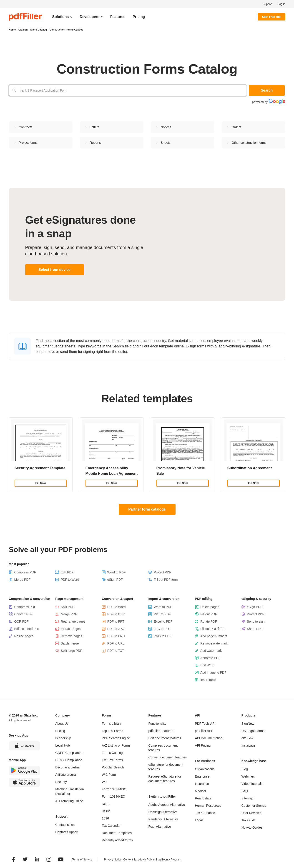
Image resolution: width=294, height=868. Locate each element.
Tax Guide (249, 820)
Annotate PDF (210, 658)
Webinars (248, 776)
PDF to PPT (116, 621)
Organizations (205, 769)
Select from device (54, 270)
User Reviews (251, 813)
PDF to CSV (116, 614)
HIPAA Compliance (69, 760)
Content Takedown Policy (139, 860)
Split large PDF (71, 651)
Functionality (157, 724)
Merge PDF (23, 580)
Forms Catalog (112, 753)
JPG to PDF (162, 629)
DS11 (106, 804)
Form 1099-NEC (113, 796)
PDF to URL (116, 643)
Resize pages (24, 636)
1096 (105, 818)
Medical (200, 791)
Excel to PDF (163, 621)
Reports (95, 143)
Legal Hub (63, 745)
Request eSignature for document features (165, 779)
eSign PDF (115, 580)
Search (267, 90)
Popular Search (113, 767)
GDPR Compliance (69, 753)
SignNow (248, 724)
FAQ (245, 791)
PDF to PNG (116, 636)
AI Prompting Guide (69, 801)
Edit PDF (67, 572)
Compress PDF (25, 572)
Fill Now (41, 483)
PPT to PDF (162, 614)
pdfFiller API (203, 731)
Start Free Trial (271, 17)
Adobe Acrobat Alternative (167, 805)
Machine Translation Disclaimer (69, 791)
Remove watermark (214, 643)
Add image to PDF (213, 673)
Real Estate (203, 798)
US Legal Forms (253, 731)
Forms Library (112, 724)
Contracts (26, 127)
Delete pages (210, 607)
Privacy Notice (113, 860)
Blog (245, 769)
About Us (62, 724)
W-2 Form (109, 775)
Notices (166, 127)
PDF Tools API (205, 724)
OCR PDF (21, 621)
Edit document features (165, 738)
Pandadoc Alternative (163, 819)
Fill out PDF (209, 614)
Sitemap (247, 798)
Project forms (28, 143)
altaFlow (247, 738)
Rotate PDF (209, 621)
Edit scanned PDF (27, 629)
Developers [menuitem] (89, 17)
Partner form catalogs (147, 509)
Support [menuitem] (268, 4)
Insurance (202, 784)
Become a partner (68, 767)
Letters (95, 127)
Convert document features (167, 757)
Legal (199, 820)
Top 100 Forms (112, 731)
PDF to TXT (116, 651)
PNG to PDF (163, 636)
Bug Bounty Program (168, 860)
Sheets (166, 143)
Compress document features (163, 748)
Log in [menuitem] (282, 4)
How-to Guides (252, 827)
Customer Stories (254, 806)
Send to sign (256, 621)
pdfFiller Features (161, 731)
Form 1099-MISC (114, 789)
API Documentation (209, 738)
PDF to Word (70, 580)
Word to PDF (117, 572)
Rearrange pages (73, 621)
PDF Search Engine (116, 738)
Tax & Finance (205, 813)
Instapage (249, 745)
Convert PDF (24, 614)
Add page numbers (214, 636)
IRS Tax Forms (112, 760)
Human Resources (208, 806)
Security (61, 782)
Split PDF (67, 607)
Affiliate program (67, 775)
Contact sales (65, 825)
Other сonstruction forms (249, 143)
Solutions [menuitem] (61, 17)
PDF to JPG (116, 629)
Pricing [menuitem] (139, 17)
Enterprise (202, 776)
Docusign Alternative (163, 812)
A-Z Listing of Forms (116, 745)
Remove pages (71, 636)
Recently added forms (117, 840)
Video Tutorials (252, 784)
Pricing (60, 731)
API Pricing (203, 745)
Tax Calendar (111, 826)
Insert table (208, 680)
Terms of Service (82, 860)
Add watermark (211, 651)
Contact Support (67, 832)
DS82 (106, 811)
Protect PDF (162, 572)
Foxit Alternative (160, 827)
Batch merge (70, 643)
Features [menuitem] (118, 17)
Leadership (63, 738)
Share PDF (255, 629)
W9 (104, 782)
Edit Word (207, 665)
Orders (237, 127)
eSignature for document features (166, 767)
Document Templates (117, 833)
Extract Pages (71, 629)
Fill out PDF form (166, 580)
